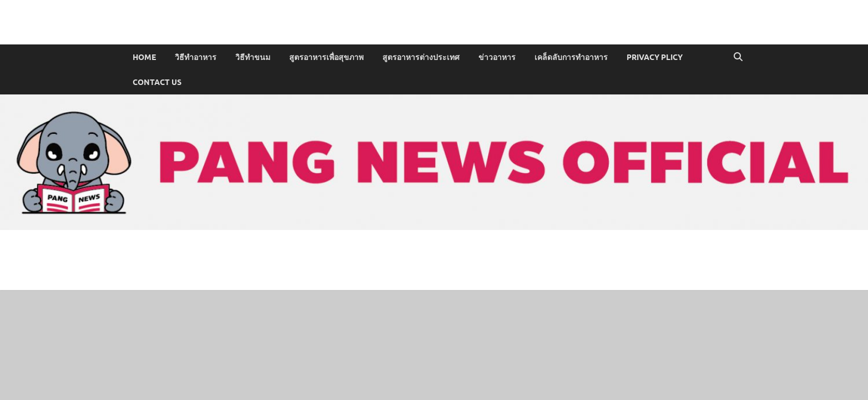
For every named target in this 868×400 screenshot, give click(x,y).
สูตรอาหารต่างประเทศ (421, 57)
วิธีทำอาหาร (196, 57)
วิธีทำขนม (253, 57)
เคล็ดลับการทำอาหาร (571, 57)
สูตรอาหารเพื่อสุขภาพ (326, 57)
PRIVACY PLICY (655, 57)
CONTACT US (157, 82)
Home (144, 57)
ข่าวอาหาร (497, 57)
